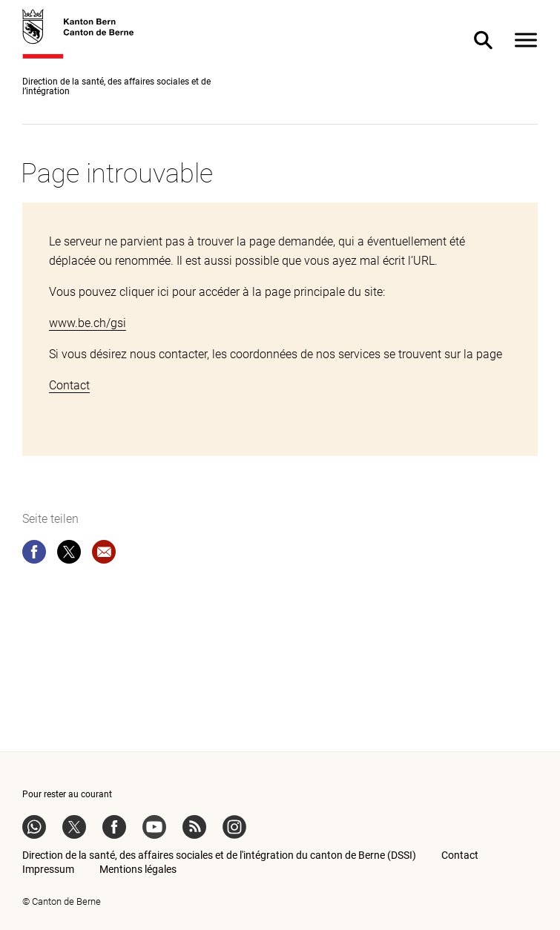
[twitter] (69, 555)
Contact (69, 385)
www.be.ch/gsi (88, 323)
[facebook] (34, 555)
